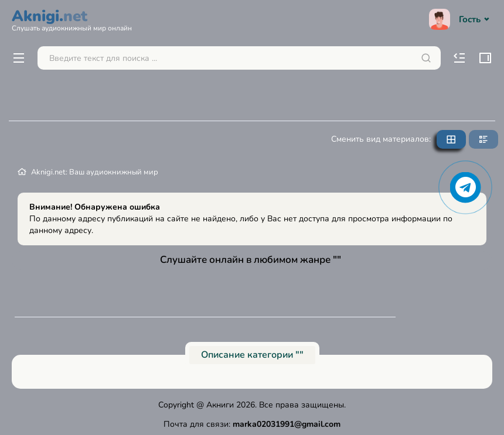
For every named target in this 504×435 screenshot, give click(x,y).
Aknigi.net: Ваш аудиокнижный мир (95, 172)
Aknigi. (72, 19)
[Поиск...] (239, 58)
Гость (461, 19)
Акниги (220, 405)
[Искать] (426, 58)
